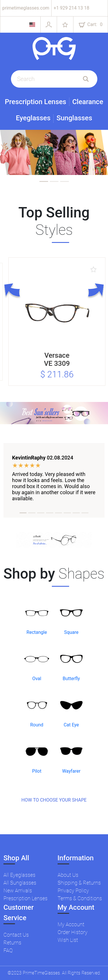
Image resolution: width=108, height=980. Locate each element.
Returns (12, 943)
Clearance (88, 102)
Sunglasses (74, 118)
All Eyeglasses (19, 875)
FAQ (8, 950)
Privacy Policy (73, 891)
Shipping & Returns (79, 883)
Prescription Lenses (36, 102)
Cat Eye (71, 725)
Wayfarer (71, 771)
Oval (37, 679)
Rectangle (37, 632)
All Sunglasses (20, 883)
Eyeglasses (33, 118)
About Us (68, 875)
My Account (71, 924)
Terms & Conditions (80, 898)
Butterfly (71, 679)
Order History (73, 932)
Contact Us (16, 935)
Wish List (68, 940)
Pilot (37, 771)
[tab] (44, 181)
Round (37, 725)
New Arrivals (18, 891)
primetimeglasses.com (26, 8)
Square (71, 632)
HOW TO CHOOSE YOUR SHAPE (54, 800)
